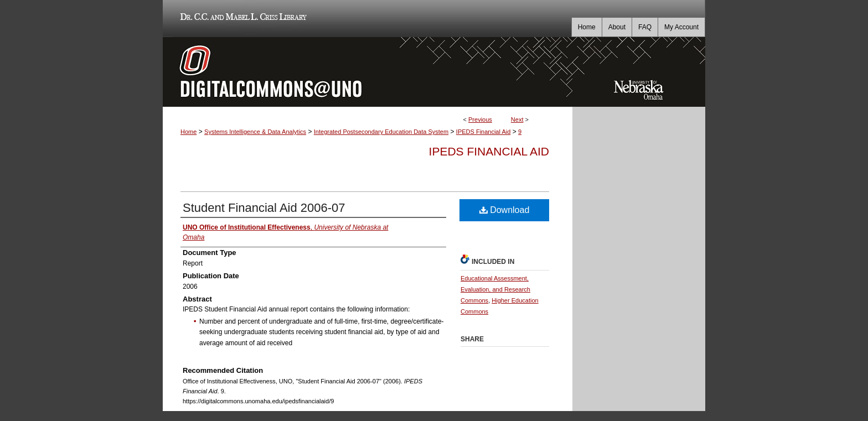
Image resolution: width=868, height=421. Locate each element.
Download (505, 210)
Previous (480, 119)
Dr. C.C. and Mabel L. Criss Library (242, 19)
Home (188, 132)
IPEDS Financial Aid (483, 132)
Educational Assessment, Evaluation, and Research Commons (495, 289)
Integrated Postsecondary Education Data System (381, 132)
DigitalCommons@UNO (368, 72)
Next (517, 119)
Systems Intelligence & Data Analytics (255, 132)
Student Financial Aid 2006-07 (264, 208)
